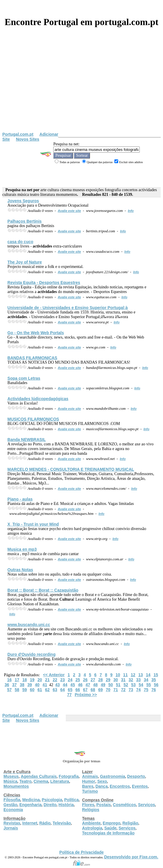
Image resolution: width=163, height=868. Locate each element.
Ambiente (91, 823)
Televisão (62, 823)
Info (131, 211)
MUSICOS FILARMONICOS (33, 419)
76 (154, 690)
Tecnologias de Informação (108, 833)
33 (139, 680)
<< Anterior (54, 675)
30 (116, 680)
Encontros (120, 786)
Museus (11, 776)
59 (25, 690)
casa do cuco (21, 242)
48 (95, 685)
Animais (90, 776)
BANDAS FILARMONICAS (32, 358)
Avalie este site (70, 211)
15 (156, 675)
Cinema (41, 781)
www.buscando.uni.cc (29, 625)
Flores (88, 805)
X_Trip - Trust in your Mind (33, 524)
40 (37, 685)
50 (111, 685)
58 (17, 690)
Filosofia (12, 800)
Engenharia (30, 805)
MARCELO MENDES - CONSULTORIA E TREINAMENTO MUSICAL (71, 469)
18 (25, 680)
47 (88, 685)
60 (32, 690)
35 (154, 680)
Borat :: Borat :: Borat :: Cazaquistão (43, 590)
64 (63, 690)
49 (103, 685)
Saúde (110, 828)
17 (17, 680)
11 (125, 675)
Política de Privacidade (82, 852)
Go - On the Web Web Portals (36, 333)
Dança (102, 786)
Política (72, 800)
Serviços (146, 805)
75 (146, 690)
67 (85, 690)
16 (9, 680)
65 (70, 690)
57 (9, 690)
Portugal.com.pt (18, 134)
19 (32, 680)
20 (40, 680)
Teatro (25, 781)
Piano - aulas (20, 499)
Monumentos (16, 786)
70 (108, 690)
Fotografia (69, 776)
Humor (89, 781)
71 (116, 690)
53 (133, 685)
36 (7, 685)
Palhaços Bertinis (25, 221)
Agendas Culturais (39, 776)
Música (10, 781)
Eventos (140, 786)
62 (47, 690)
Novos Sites (28, 139)
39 (30, 685)
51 (118, 685)
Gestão (10, 805)
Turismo (90, 791)
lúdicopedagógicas (38, 399)
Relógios (91, 810)
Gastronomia (112, 776)
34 (146, 680)
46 (80, 685)
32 (131, 680)
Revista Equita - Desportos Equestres (44, 283)
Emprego (112, 823)
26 (85, 680)
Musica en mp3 (22, 549)
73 (131, 690)
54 (141, 685)
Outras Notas (20, 570)
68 (93, 690)
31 (123, 680)
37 (15, 685)
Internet (30, 823)
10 (118, 675)
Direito (50, 805)
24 (70, 680)
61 (40, 690)
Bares (88, 786)
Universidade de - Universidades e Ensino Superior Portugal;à (68, 308)
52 (126, 685)
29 (108, 680)
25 (78, 680)
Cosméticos (124, 805)
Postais (104, 805)
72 (123, 690)
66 (78, 690)
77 (70, 695)
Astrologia (92, 828)
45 (73, 685)
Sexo (102, 781)
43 (58, 685)
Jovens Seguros (23, 201)
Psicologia (52, 800)
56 (156, 685)
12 (133, 675)
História (66, 805)
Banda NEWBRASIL (27, 440)
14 (148, 675)
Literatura (60, 781)
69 (100, 690)
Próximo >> (86, 695)
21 (47, 680)
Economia (13, 810)
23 (63, 680)
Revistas (12, 823)
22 (55, 680)
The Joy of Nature (25, 262)
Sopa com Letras (24, 378)
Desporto (136, 776)
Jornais (11, 828)
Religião (130, 823)
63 (55, 690)
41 (45, 685)
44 (65, 685)
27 (93, 680)
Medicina (31, 800)
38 (22, 685)
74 (139, 690)
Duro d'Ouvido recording (32, 654)
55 (149, 685)
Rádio (45, 823)
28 (100, 680)
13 (141, 675)
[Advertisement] (81, 88)
